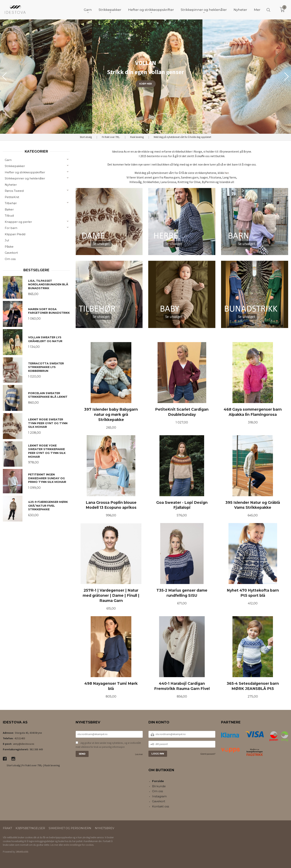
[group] (145, 77)
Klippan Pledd (15, 234)
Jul (7, 240)
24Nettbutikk (22, 852)
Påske (9, 247)
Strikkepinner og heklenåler (25, 178)
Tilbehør (11, 203)
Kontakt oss (161, 806)
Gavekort (11, 253)
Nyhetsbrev (105, 828)
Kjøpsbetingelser (30, 828)
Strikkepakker (15, 166)
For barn (11, 228)
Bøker (9, 209)
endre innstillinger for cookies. (79, 845)
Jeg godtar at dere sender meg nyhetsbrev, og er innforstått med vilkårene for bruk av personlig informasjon (108, 745)
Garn (8, 160)
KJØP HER (146, 84)
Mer (257, 10)
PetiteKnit (12, 197)
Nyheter (11, 185)
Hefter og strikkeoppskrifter (25, 172)
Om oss (10, 259)
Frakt (7, 828)
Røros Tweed (14, 191)
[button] (287, 77)
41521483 (20, 738)
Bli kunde (159, 786)
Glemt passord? (208, 754)
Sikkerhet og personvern (70, 828)
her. (227, 173)
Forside (158, 781)
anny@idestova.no (24, 744)
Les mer (139, 754)
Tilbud (9, 216)
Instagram (159, 796)
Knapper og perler (18, 222)
